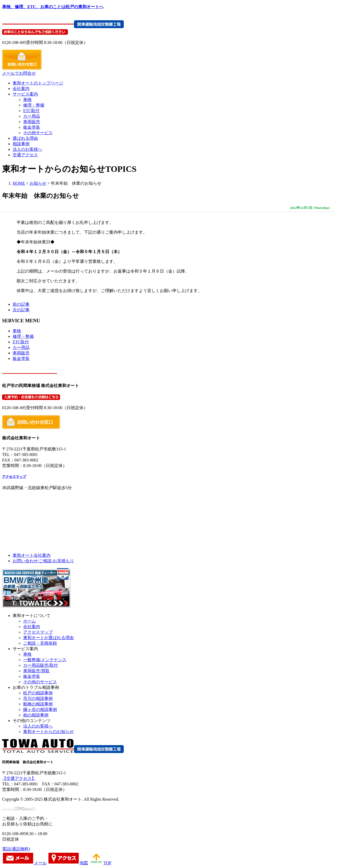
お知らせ (38, 183)
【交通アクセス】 (19, 778)
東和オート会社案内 (32, 555)
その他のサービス (40, 682)
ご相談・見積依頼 (40, 643)
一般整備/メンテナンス (45, 660)
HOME (19, 183)
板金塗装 (32, 127)
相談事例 (21, 144)
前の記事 (21, 304)
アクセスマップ (14, 477)
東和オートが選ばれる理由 (48, 638)
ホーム (29, 621)
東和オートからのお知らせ (48, 732)
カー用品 (32, 116)
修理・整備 (34, 105)
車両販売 (32, 122)
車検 (27, 100)
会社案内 (21, 89)
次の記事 (21, 310)
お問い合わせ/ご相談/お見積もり (43, 561)
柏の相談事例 (36, 715)
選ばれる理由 (25, 138)
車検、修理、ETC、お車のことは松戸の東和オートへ (53, 7)
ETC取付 (31, 111)
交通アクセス (25, 155)
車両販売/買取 (36, 671)
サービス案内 (25, 94)
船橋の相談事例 (38, 704)
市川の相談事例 (38, 698)
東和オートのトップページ (38, 83)
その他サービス (38, 133)
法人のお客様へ (27, 149)
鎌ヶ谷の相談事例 (40, 709)
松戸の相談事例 (38, 693)
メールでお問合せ (19, 73)
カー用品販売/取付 (41, 665)
